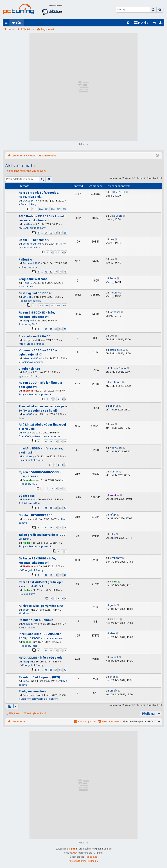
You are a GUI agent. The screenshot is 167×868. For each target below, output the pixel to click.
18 (56, 441)
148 (59, 305)
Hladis (26, 543)
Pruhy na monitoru (32, 691)
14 (56, 528)
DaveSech (116, 216)
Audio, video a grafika (31, 344)
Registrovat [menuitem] (162, 24)
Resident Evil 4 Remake (36, 620)
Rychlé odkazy (7, 24)
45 (46, 272)
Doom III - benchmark (34, 240)
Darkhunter (29, 695)
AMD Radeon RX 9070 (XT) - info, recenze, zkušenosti (43, 218)
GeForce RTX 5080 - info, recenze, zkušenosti (37, 561)
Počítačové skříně (29, 503)
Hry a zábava (30, 267)
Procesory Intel (28, 646)
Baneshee (29, 480)
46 (51, 272)
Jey (112, 239)
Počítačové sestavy (30, 301)
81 (51, 508)
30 (46, 670)
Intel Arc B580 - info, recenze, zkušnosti (41, 451)
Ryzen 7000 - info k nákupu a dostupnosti (40, 385)
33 (60, 670)
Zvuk (21, 418)
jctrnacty (115, 312)
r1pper (26, 283)
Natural (114, 657)
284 (41, 209)
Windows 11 (26, 613)
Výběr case (27, 496)
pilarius (114, 406)
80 (46, 508)
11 (65, 489)
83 (60, 508)
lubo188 (27, 414)
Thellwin (28, 391)
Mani (113, 633)
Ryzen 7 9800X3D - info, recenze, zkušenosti (37, 315)
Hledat (11, 29)
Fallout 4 (25, 260)
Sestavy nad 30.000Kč (35, 293)
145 (41, 305)
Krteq (26, 321)
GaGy (26, 372)
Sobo (113, 278)
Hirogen (27, 340)
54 (60, 233)
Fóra (19, 23)
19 (60, 441)
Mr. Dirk (27, 297)
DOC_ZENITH (30, 201)
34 (65, 670)
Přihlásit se (28, 29)
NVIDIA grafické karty (31, 570)
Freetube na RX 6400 (35, 336)
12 (46, 528)
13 (51, 528)
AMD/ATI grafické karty (32, 228)
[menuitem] (128, 23)
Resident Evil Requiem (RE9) (39, 677)
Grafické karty (28, 204)
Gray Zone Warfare (33, 279)
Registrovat (47, 29)
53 (56, 233)
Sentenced (29, 244)
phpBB (72, 849)
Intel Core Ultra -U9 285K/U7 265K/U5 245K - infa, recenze (40, 636)
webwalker (116, 448)
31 (51, 670)
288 (65, 209)
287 (59, 209)
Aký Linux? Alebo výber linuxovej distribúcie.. (42, 427)
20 (65, 441)
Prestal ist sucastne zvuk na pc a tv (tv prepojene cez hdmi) (43, 408)
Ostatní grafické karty (31, 460)
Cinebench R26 (29, 369)
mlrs (112, 534)
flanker (27, 642)
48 (60, 272)
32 (56, 670)
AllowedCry (29, 624)
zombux (115, 495)
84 (65, 508)
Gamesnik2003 (31, 263)
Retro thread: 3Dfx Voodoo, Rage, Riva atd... (39, 195)
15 (60, 528)
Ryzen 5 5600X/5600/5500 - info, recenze (40, 474)
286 (53, 209)
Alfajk (113, 515)
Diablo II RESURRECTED (36, 515)
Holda (26, 433)
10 (60, 489)
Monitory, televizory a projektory (39, 699)
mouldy (114, 293)
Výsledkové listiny (29, 248)
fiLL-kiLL (114, 620)
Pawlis (26, 500)
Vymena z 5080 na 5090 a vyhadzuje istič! (38, 353)
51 (46, 233)
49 (65, 272)
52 (51, 233)
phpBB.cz (92, 857)
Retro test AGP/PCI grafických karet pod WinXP (41, 584)
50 (51, 329)
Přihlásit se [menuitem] (155, 24)
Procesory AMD (28, 324)
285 (47, 209)
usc (25, 519)
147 (53, 305)
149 (65, 305)
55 (65, 233)
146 (47, 305)
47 (56, 272)
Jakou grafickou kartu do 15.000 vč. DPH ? (42, 537)
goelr (26, 610)
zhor (112, 677)
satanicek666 (30, 358)
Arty (75, 853)
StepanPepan (118, 368)
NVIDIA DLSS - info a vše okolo (41, 658)
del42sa (27, 224)
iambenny (116, 382)
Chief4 (113, 691)
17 (51, 441)
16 (46, 441)
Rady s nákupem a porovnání (36, 395)
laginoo (114, 472)
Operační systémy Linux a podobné (40, 436)
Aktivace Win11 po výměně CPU (41, 606)
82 (56, 508)
